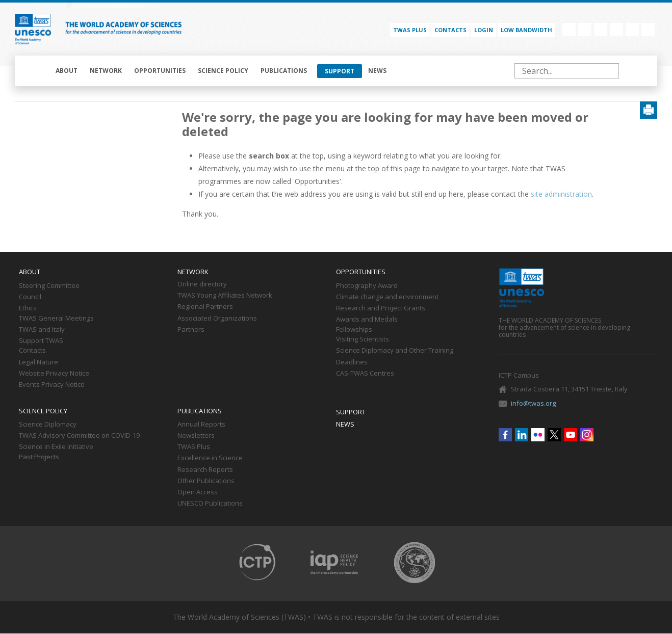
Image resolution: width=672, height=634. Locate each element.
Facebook (569, 30)
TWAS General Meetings (56, 319)
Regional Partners (205, 307)
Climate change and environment (387, 297)
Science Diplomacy (48, 425)
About (67, 71)
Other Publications (206, 481)
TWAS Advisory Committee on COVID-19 (79, 436)
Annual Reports (201, 425)
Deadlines (352, 362)
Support (340, 71)
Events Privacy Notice (52, 385)
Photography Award (367, 286)
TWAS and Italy (42, 330)
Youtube (632, 30)
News (377, 71)
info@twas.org (533, 403)
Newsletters (196, 436)
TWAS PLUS (410, 30)
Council (30, 297)
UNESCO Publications (210, 504)
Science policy (223, 71)
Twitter (616, 30)
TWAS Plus (194, 447)
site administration (561, 194)
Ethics (28, 308)
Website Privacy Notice (54, 374)
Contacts (450, 30)
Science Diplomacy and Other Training (395, 351)
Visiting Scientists (363, 339)
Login (484, 30)
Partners (191, 330)
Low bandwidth (526, 30)
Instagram (648, 30)
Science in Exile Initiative (56, 447)
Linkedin (585, 30)
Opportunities (160, 71)
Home (36, 71)
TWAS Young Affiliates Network (225, 296)
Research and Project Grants (381, 308)
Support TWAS (41, 341)
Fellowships (354, 330)
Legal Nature (38, 362)
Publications (284, 71)
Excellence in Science (210, 458)
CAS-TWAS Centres (365, 374)
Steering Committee (49, 286)
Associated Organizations (217, 319)
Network (106, 71)
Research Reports (205, 470)
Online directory (202, 284)
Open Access (198, 492)
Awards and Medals (367, 320)
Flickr (601, 30)
